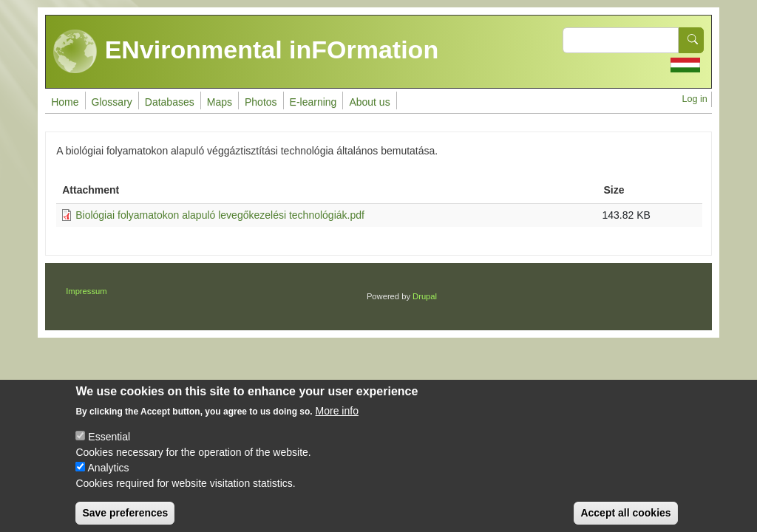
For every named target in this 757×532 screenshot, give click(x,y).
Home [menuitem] (65, 102)
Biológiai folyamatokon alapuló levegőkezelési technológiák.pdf (220, 215)
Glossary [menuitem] (112, 102)
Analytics (109, 479)
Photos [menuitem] (261, 102)
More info (337, 422)
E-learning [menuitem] (313, 102)
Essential (109, 448)
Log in (694, 99)
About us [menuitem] (369, 102)
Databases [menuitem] (170, 102)
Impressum (86, 291)
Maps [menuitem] (220, 102)
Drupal (425, 296)
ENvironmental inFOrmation (246, 52)
